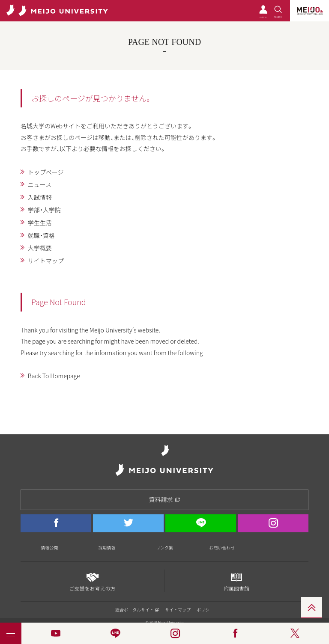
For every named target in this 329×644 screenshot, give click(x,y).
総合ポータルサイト (137, 610)
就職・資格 (41, 235)
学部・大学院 (44, 210)
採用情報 (107, 548)
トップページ (46, 172)
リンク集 (164, 548)
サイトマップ (46, 261)
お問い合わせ (222, 548)
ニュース (40, 184)
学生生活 (40, 223)
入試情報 (40, 197)
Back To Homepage (54, 376)
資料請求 (165, 499)
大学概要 (40, 248)
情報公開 (49, 548)
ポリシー (205, 610)
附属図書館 (236, 581)
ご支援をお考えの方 (92, 581)
